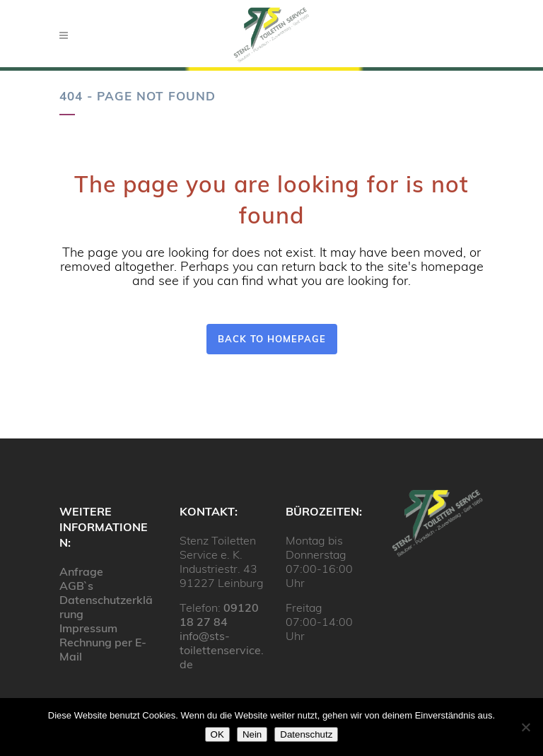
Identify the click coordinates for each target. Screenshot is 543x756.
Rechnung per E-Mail (103, 649)
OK (217, 734)
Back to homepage (272, 339)
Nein (252, 734)
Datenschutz (306, 734)
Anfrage (81, 571)
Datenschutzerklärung (106, 607)
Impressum (88, 628)
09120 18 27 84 (219, 615)
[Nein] (525, 727)
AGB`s (76, 586)
